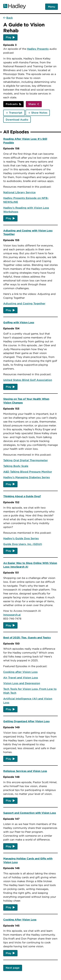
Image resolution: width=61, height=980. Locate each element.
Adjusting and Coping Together (24, 303)
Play (9, 37)
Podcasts (12, 104)
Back (10, 18)
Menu (52, 7)
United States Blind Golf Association (28, 380)
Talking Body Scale (16, 466)
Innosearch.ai (12, 615)
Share (32, 104)
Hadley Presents (38, 49)
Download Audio (17, 120)
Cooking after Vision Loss (20, 672)
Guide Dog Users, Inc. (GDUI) (23, 544)
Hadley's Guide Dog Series (21, 538)
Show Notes (39, 113)
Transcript (16, 113)
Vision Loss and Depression (22, 683)
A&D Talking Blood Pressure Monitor (28, 472)
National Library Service (19, 192)
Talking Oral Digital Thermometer (26, 460)
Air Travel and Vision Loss (21, 678)
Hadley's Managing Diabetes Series (27, 477)
